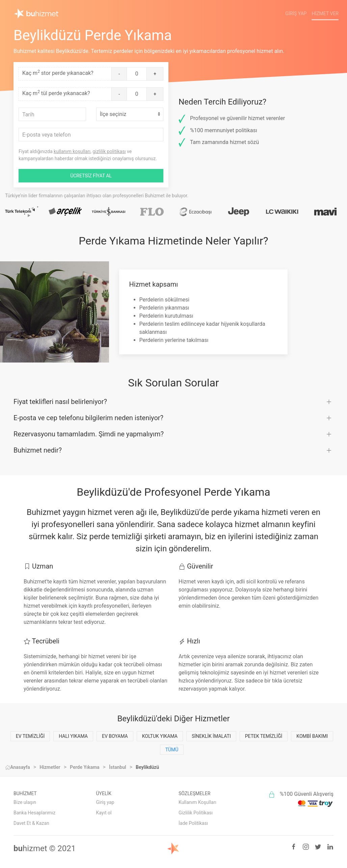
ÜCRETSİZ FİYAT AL (91, 176)
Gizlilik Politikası (196, 813)
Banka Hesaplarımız (34, 813)
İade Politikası (193, 823)
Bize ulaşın (25, 802)
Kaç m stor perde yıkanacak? (58, 73)
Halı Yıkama (73, 736)
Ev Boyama (115, 736)
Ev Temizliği (30, 736)
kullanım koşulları (72, 151)
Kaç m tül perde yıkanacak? (56, 93)
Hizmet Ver (325, 13)
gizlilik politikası (109, 151)
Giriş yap (105, 802)
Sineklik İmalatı (211, 736)
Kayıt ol (104, 813)
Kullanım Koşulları (197, 802)
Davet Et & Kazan (31, 823)
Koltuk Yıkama (160, 736)
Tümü (172, 750)
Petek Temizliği (264, 736)
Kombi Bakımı (312, 736)
